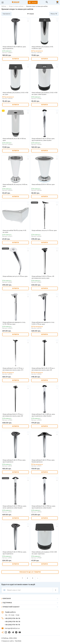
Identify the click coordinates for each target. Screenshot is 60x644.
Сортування (6, 14)
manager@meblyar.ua (12, 628)
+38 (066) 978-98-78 (12, 625)
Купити (15, 59)
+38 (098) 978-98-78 (12, 622)
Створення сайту (8, 641)
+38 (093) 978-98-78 (12, 618)
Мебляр (4, 6)
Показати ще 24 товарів (30, 572)
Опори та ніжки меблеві (16, 6)
